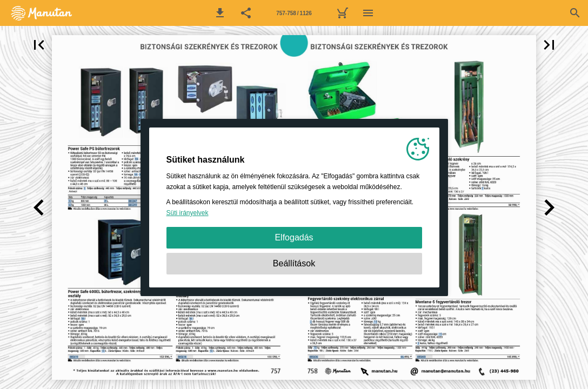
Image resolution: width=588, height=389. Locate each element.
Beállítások (294, 263)
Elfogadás (294, 237)
